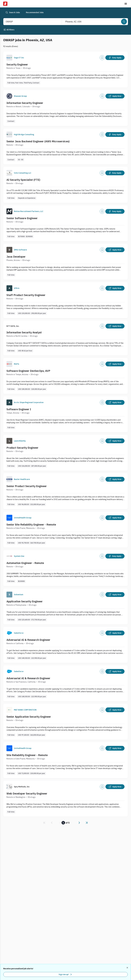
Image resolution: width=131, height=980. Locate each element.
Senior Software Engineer (22, 218)
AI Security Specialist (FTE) (23, 180)
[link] (44, 823)
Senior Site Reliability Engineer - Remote (31, 525)
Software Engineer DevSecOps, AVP (28, 371)
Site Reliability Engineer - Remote (27, 755)
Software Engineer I (19, 409)
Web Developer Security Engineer (27, 794)
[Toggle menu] (126, 4)
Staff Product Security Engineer (26, 295)
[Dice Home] (5, 4)
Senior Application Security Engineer (29, 717)
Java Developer (16, 257)
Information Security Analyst (24, 332)
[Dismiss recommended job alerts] (128, 968)
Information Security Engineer (25, 103)
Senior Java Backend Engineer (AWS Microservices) (38, 141)
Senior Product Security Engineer (27, 486)
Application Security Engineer (25, 601)
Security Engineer (17, 64)
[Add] (102, 58)
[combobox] (30, 22)
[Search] (124, 22)
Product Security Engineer (22, 448)
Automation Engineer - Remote (25, 563)
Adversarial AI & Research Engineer (28, 640)
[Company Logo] (9, 58)
